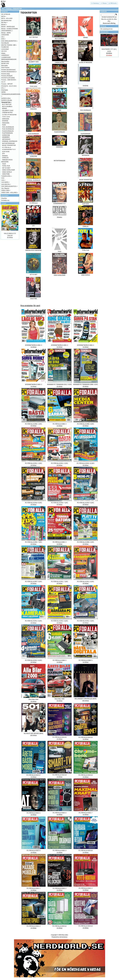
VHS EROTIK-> (6, 184)
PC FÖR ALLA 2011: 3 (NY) (86, 621)
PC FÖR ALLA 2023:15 (59, 737)
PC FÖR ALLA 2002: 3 (59, 542)
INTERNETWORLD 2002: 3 (33, 345)
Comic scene (6, 117)
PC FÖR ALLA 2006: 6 (59, 660)
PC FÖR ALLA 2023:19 (85, 775)
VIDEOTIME (6, 174)
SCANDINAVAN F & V (9, 149)
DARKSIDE (6, 119)
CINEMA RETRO (7, 113)
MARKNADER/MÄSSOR (9, 59)
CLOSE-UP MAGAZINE (9, 115)
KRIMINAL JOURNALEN (10, 141)
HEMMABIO (6, 137)
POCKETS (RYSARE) (8, 78)
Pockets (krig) (6, 74)
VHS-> (3, 180)
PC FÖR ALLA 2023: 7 (86, 813)
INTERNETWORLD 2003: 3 (59, 345)
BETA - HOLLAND (7, 18)
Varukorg (103, 26)
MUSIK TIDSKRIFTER (9, 145)
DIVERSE (5, 121)
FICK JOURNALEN (8, 127)
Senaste (4, 203)
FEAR (4, 125)
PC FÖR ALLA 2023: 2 (59, 888)
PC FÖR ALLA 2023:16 (85, 737)
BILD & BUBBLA (7, 106)
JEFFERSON (6, 139)
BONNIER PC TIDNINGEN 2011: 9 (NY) (59, 384)
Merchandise (5, 61)
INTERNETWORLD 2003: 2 (33, 384)
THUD (4, 164)
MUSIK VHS (5, 63)
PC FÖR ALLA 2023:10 (85, 850)
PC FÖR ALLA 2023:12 (59, 926)
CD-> (3, 37)
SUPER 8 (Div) (6, 98)
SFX (3, 154)
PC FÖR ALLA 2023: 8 (33, 850)
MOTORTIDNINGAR (59, 161)
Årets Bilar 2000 (33, 699)
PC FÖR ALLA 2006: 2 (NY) (86, 542)
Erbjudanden (104, 32)
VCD (3, 178)
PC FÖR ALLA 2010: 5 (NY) (86, 503)
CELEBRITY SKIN (8, 111)
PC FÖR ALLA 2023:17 (33, 775)
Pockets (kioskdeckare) (8, 70)
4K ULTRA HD (6, 14)
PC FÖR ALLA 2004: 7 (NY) (33, 542)
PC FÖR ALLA (7, 147)
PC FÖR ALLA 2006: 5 (86, 660)
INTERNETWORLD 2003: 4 (86, 345)
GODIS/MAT (5, 49)
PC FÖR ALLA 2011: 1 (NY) (33, 463)
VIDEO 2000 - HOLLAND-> (10, 192)
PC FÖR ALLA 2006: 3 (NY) (86, 424)
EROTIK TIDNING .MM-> (9, 45)
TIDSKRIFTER (17, 9)
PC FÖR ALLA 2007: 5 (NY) (33, 582)
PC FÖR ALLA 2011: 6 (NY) (86, 582)
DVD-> (3, 39)
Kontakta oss (5, 200)
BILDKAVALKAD (6, 20)
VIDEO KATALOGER (8, 170)
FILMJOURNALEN (8, 131)
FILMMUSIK (5, 47)
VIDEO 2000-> (6, 190)
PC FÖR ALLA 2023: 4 (33, 926)
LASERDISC (5, 55)
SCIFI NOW (6, 152)
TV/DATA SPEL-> (7, 176)
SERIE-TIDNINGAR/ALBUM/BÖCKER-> (11, 94)
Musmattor (5, 66)
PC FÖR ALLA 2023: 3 (86, 888)
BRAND (5, 108)
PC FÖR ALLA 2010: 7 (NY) (59, 503)
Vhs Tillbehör (5, 188)
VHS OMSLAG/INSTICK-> (9, 186)
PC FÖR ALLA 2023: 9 (59, 850)
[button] (95, 3)
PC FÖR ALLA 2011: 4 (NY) (59, 621)
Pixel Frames (5, 68)
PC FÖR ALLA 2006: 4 (59, 424)
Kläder (3, 53)
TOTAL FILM (6, 166)
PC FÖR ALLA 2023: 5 (33, 813)
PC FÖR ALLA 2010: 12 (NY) (86, 463)
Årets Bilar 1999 (59, 699)
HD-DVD (4, 51)
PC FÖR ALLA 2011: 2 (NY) (59, 463)
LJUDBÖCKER (6, 57)
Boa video (65, 935)
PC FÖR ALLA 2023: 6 (59, 813)
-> (7, 102)
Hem (3, 9)
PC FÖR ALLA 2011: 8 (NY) (33, 660)
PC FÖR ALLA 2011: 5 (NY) (33, 621)
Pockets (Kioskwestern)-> (9, 72)
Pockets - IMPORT (7, 84)
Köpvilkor (4, 198)
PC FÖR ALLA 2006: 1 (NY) (33, 424)
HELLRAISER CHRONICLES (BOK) (85, 699)
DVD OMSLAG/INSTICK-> (9, 41)
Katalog (9, 9)
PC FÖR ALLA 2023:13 (85, 926)
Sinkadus (5, 156)
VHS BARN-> (5, 182)
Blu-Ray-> (4, 22)
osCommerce (63, 937)
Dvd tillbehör (5, 43)
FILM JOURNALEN (8, 129)
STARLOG (5, 158)
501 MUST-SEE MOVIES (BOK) (33, 733)
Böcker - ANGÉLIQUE (8, 27)
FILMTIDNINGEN (7, 133)
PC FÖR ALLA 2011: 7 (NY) (59, 582)
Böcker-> (4, 25)
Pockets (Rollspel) (7, 76)
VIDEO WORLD (7, 172)
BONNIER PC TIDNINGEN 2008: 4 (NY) (85, 384)
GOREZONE (6, 135)
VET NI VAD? (6, 168)
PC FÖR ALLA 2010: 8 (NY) (33, 503)
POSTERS (5, 90)
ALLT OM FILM (7, 104)
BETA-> (4, 16)
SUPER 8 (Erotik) (7, 100)
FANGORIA (6, 123)
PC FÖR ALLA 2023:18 (59, 775)
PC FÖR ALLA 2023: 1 (33, 888)
